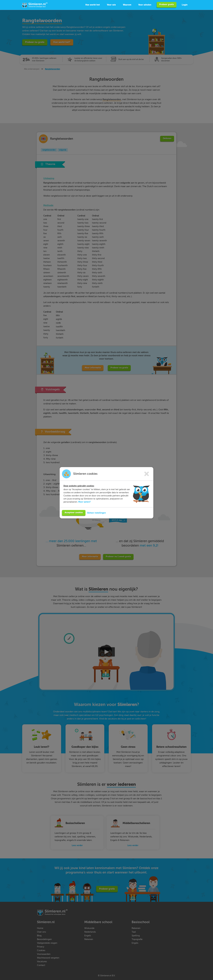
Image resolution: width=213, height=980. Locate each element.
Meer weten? (84, 506)
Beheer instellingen (97, 517)
